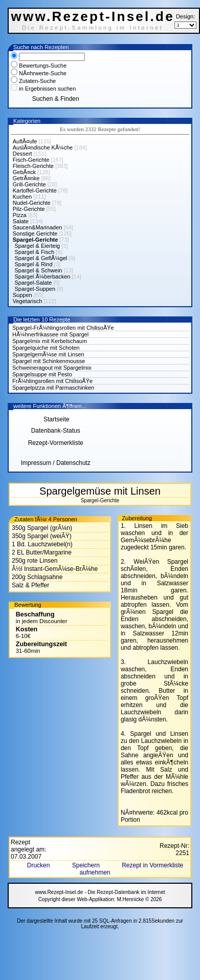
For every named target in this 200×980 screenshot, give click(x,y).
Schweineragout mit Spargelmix (52, 368)
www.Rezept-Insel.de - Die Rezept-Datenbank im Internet (100, 892)
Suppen (23, 295)
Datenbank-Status (56, 431)
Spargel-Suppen (35, 289)
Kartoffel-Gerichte (35, 190)
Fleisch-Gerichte (33, 166)
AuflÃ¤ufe (25, 141)
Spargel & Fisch (35, 252)
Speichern (87, 865)
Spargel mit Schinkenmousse (49, 361)
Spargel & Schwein (39, 270)
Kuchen (22, 197)
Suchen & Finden (56, 99)
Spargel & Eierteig (38, 246)
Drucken (39, 865)
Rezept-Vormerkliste (56, 443)
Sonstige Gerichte (35, 233)
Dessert (23, 154)
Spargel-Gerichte (36, 240)
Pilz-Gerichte (29, 209)
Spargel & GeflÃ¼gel (41, 258)
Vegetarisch (27, 301)
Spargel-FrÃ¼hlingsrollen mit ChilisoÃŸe (63, 328)
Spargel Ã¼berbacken (43, 276)
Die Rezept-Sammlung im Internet (93, 28)
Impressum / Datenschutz (56, 463)
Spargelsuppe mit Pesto (42, 374)
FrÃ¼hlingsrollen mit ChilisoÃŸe (52, 381)
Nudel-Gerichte (32, 203)
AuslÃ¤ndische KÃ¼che (43, 147)
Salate (21, 221)
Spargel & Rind (34, 264)
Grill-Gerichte (29, 184)
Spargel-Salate (34, 283)
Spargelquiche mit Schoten (46, 348)
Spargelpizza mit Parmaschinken (53, 388)
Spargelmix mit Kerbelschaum (50, 341)
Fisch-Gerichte (31, 160)
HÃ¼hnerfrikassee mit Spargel (50, 334)
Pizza (20, 215)
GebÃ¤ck (24, 172)
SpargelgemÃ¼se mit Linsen (48, 354)
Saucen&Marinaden (38, 227)
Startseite (56, 419)
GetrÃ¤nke (26, 178)
